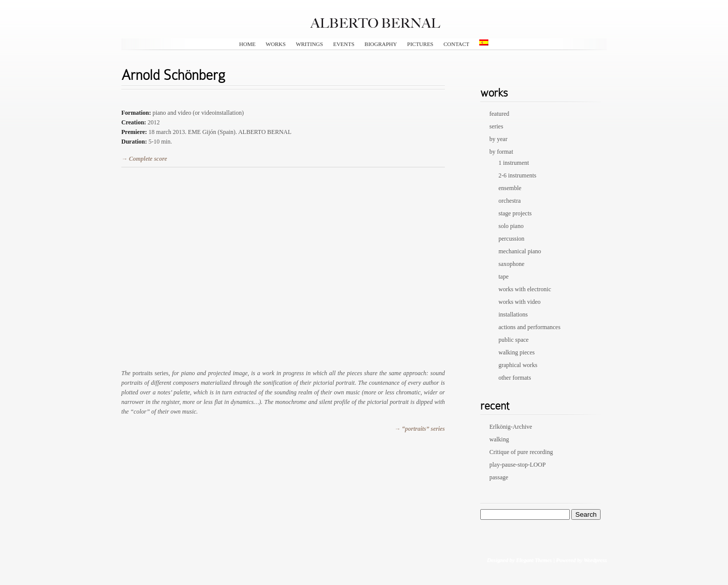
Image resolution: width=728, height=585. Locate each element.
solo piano (511, 226)
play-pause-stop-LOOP (517, 465)
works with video (519, 302)
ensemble (510, 188)
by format (501, 152)
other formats (515, 378)
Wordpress (595, 560)
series (496, 126)
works (276, 44)
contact (456, 44)
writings (309, 44)
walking (499, 439)
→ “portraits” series (420, 429)
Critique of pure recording (521, 452)
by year (498, 139)
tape (504, 277)
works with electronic (525, 289)
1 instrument (514, 163)
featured (499, 114)
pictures (420, 44)
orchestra (510, 201)
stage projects (515, 213)
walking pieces (517, 352)
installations (513, 314)
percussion (511, 239)
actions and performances (530, 327)
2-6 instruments (517, 175)
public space (514, 340)
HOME (247, 44)
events (344, 44)
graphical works (518, 365)
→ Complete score (144, 159)
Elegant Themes (534, 560)
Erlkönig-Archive (511, 427)
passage (499, 477)
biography (381, 44)
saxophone (511, 264)
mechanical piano (520, 251)
